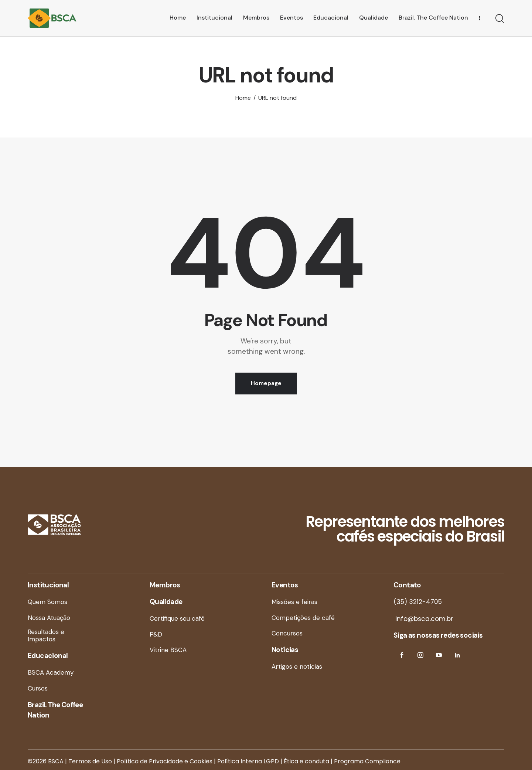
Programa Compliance (367, 761)
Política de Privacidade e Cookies (165, 761)
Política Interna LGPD (248, 761)
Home (243, 98)
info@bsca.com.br (423, 619)
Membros (165, 585)
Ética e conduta (306, 761)
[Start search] (500, 19)
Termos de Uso (90, 761)
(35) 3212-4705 (418, 602)
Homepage (266, 383)
